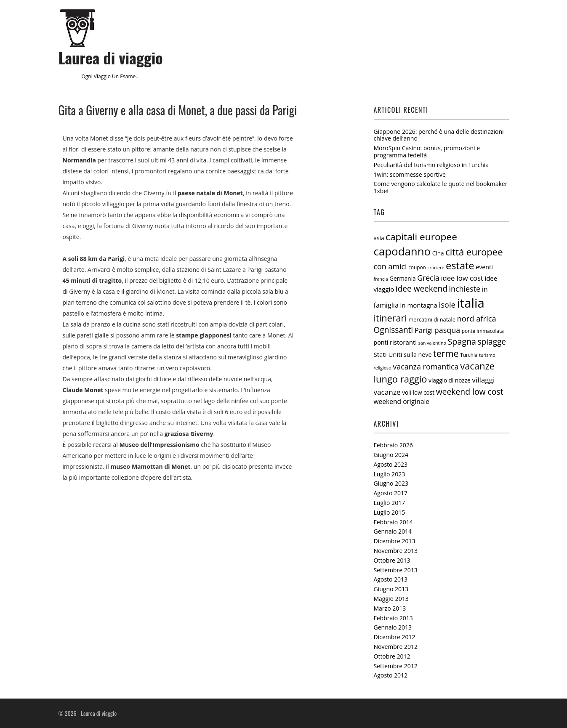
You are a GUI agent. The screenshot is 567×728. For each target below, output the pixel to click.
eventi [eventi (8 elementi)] (484, 267)
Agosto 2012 (391, 675)
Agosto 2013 (391, 579)
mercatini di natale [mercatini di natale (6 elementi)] (432, 319)
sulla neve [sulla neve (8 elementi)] (418, 355)
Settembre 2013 (396, 570)
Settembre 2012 (396, 666)
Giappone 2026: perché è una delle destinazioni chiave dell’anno (439, 135)
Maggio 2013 (391, 599)
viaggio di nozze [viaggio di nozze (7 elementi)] (450, 380)
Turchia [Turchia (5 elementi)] (469, 355)
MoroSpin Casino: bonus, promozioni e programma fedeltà (427, 151)
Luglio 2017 (390, 503)
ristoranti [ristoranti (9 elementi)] (403, 342)
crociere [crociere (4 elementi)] (436, 268)
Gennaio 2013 (393, 627)
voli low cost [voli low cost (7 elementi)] (418, 393)
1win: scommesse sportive (410, 174)
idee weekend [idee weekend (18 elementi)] (422, 289)
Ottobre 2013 (392, 560)
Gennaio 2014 (393, 531)
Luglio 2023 (390, 474)
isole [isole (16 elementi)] (447, 304)
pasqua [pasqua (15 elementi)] (447, 330)
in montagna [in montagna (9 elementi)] (419, 305)
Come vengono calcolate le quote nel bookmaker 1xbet (441, 187)
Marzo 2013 (390, 608)
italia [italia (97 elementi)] (470, 303)
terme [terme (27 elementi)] (446, 353)
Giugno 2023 (391, 483)
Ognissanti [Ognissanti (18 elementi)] (394, 330)
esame (128, 76)
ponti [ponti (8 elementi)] (381, 342)
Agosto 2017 (391, 493)
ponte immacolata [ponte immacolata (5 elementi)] (483, 331)
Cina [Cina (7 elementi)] (438, 253)
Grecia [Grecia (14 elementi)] (428, 278)
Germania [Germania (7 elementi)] (402, 279)
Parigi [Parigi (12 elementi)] (424, 330)
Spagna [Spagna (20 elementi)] (462, 341)
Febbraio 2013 (393, 618)
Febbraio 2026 (393, 445)
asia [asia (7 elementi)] (379, 238)
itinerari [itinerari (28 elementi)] (390, 318)
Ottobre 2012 (392, 656)
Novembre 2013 (396, 551)
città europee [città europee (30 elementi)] (474, 252)
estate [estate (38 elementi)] (460, 266)
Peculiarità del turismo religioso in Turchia (431, 165)
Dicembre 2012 (395, 637)
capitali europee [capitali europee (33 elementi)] (421, 237)
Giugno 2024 (391, 455)
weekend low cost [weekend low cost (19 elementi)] (470, 392)
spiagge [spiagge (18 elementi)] (492, 342)
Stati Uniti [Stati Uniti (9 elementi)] (388, 354)
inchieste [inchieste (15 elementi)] (465, 289)
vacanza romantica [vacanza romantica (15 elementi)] (426, 367)
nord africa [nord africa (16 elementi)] (477, 318)
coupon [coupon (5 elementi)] (417, 267)
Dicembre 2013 (395, 541)
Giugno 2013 (391, 589)
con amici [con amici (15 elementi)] (390, 266)
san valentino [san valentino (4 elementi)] (432, 343)
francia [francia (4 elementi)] (381, 279)
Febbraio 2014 (393, 522)
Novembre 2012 (396, 647)
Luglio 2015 (390, 512)
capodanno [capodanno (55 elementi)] (402, 251)
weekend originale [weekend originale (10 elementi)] (402, 401)
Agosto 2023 (391, 464)
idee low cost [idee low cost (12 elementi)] (462, 278)
